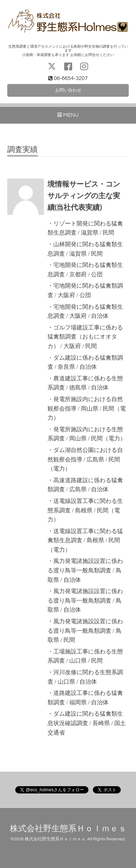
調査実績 (22, 150)
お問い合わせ (68, 90)
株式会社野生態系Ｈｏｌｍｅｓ (68, 829)
